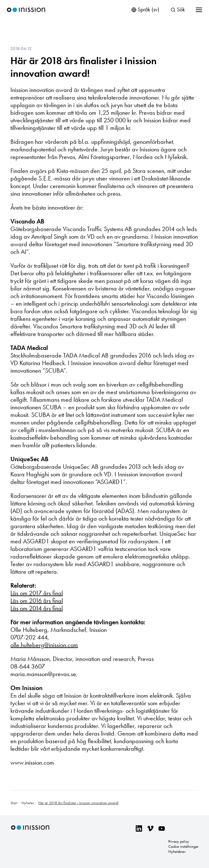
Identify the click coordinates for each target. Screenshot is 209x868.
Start (14, 803)
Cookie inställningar (183, 847)
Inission (26, 10)
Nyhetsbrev (177, 852)
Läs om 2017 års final (37, 593)
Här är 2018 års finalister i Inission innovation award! (84, 67)
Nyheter (28, 803)
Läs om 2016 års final (37, 601)
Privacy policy (179, 841)
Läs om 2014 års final (37, 608)
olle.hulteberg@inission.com (44, 645)
